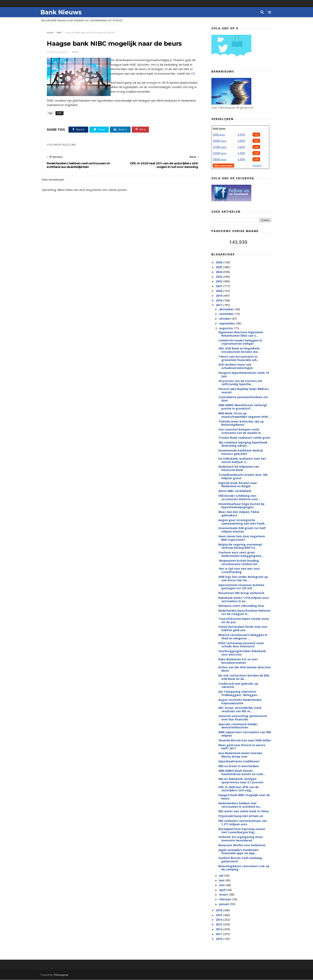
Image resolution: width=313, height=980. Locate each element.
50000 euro (219, 160)
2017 (219, 305)
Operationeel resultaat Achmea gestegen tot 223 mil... (241, 587)
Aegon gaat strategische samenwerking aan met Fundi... (243, 522)
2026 (219, 262)
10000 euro (219, 141)
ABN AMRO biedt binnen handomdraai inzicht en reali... (242, 773)
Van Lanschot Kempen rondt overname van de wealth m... (241, 431)
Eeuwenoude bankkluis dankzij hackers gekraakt (241, 452)
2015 (219, 915)
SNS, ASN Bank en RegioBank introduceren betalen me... (239, 350)
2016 (219, 910)
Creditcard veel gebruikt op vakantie (238, 685)
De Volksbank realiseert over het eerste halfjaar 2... (242, 460)
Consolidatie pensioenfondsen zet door (243, 399)
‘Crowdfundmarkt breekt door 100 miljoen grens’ (243, 477)
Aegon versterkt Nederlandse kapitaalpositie (240, 702)
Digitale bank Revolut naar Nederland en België (238, 485)
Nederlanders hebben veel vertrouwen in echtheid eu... (240, 805)
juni (222, 880)
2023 (219, 277)
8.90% (241, 135)
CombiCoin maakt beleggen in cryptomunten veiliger (240, 342)
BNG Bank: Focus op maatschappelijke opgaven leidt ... (245, 415)
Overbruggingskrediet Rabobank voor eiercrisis (242, 653)
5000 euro (219, 135)
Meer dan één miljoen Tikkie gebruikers (239, 514)
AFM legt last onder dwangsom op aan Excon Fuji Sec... (243, 579)
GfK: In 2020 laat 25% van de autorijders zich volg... (239, 789)
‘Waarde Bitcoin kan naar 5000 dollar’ (245, 740)
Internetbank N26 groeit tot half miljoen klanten (242, 530)
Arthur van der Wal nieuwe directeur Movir (245, 669)
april (223, 890)
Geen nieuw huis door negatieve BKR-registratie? (242, 538)
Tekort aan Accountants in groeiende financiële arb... (239, 358)
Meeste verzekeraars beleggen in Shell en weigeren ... (243, 637)
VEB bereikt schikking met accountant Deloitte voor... (239, 498)
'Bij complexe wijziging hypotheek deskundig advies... (243, 444)
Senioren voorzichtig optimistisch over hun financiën (243, 718)
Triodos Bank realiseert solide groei (244, 438)
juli (221, 876)
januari (224, 904)
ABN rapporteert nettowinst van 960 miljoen (245, 734)
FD (193, 74)
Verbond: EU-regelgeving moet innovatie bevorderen (241, 839)
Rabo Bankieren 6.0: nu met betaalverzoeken (238, 661)
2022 (219, 281)
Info (256, 135)
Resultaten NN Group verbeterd (241, 593)
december (227, 309)
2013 (219, 925)
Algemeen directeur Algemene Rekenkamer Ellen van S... (241, 334)
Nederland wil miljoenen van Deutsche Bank (239, 468)
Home (50, 33)
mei (222, 885)
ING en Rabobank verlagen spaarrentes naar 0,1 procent (241, 781)
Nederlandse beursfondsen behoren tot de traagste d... (244, 612)
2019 (219, 296)
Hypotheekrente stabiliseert (239, 761)
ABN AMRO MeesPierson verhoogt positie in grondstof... (243, 407)
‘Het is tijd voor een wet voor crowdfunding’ (239, 570)
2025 (219, 267)
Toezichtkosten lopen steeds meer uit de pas (244, 621)
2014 (219, 920)
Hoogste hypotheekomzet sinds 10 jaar (244, 375)
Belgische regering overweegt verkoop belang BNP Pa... (240, 546)
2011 (219, 934)
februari (225, 899)
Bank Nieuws (62, 12)
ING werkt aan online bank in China (244, 811)
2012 (219, 929)
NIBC (59, 33)
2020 (219, 291)
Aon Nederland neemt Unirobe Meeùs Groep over (240, 755)
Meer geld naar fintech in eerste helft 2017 (242, 747)
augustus (226, 328)
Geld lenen (219, 129)
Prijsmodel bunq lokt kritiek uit (241, 816)
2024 (219, 272)
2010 (219, 939)
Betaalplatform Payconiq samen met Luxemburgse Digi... (242, 831)
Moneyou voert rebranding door (241, 606)
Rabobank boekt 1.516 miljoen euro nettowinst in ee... (244, 600)
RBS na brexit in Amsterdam (239, 766)
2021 (219, 286)
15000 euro (219, 147)
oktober (225, 319)
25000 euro (219, 153)
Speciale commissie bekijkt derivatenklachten (238, 726)
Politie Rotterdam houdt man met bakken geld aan (243, 629)
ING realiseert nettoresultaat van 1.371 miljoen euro (243, 823)
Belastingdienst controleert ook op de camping (244, 868)
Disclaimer (257, 166)
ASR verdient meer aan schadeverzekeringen (236, 366)
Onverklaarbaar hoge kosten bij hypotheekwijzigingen (241, 506)
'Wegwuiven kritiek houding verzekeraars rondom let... (239, 562)
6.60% (241, 147)
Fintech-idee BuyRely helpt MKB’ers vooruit (244, 391)
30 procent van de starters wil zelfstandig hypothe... (240, 383)
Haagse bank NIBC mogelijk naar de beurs (244, 797)
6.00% (241, 141)
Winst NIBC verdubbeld (235, 491)
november (227, 314)
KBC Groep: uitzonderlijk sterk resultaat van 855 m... (240, 710)
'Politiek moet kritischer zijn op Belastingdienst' (241, 423)
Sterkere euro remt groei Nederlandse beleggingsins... (241, 554)
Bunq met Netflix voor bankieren (242, 845)
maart (224, 895)
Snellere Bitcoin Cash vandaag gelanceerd (240, 860)
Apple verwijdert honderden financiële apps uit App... (238, 852)
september (227, 324)
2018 (219, 300)
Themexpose (62, 975)
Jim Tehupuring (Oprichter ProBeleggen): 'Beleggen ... (239, 693)
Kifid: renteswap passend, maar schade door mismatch (241, 645)
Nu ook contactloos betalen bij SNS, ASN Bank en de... (244, 677)
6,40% (241, 153)
